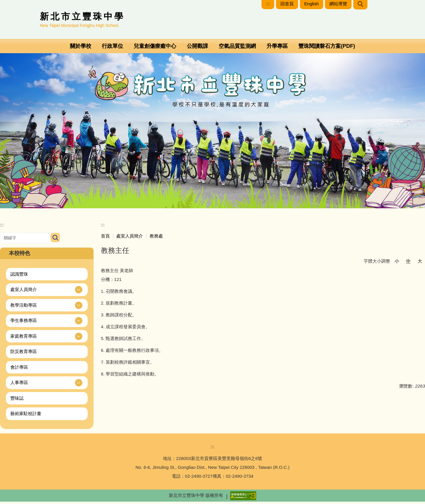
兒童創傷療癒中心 (155, 48)
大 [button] (420, 263)
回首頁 (287, 6)
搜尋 (55, 240)
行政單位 (112, 48)
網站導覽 (338, 6)
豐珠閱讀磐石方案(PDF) (327, 48)
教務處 (156, 238)
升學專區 (277, 48)
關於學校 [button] (81, 48)
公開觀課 (197, 48)
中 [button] (408, 263)
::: (268, 6)
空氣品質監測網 (237, 48)
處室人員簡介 (130, 238)
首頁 (105, 238)
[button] (47, 292)
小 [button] (397, 263)
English (312, 6)
